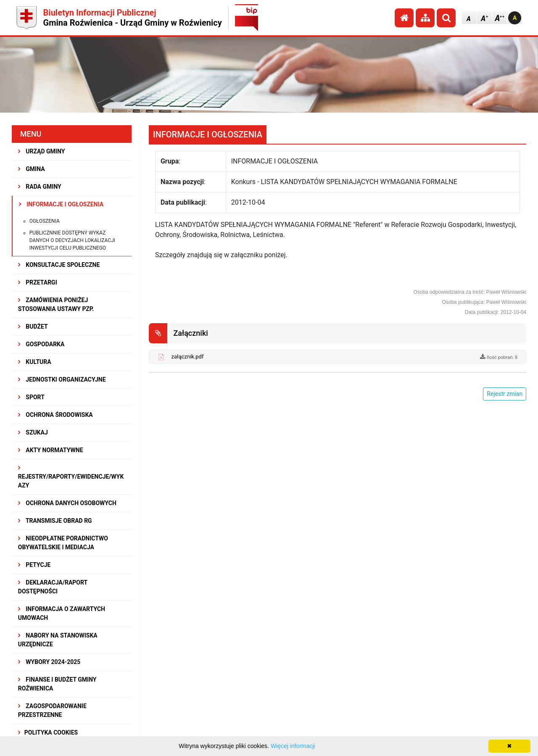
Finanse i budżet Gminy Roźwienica (57, 684)
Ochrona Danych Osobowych (67, 503)
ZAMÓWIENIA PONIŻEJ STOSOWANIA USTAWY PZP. (56, 304)
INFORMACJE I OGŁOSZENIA (61, 204)
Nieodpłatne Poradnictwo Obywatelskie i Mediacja (63, 543)
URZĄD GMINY (42, 151)
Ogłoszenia (45, 221)
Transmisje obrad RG (55, 521)
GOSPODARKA (41, 344)
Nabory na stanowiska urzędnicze (58, 640)
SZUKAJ (33, 432)
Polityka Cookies (48, 732)
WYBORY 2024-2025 (49, 662)
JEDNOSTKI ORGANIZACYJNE (62, 379)
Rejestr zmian (505, 394)
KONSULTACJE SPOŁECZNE (59, 265)
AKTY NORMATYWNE (51, 450)
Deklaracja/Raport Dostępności (53, 587)
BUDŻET (33, 327)
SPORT (31, 397)
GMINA (32, 169)
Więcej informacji (293, 746)
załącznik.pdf (188, 357)
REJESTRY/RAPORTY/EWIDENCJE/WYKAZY (71, 477)
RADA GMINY (40, 187)
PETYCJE (34, 565)
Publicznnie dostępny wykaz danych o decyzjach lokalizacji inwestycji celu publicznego (72, 240)
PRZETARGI (38, 282)
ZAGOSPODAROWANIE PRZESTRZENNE (52, 710)
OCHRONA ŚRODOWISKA (55, 415)
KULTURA (35, 362)
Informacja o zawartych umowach (62, 613)
